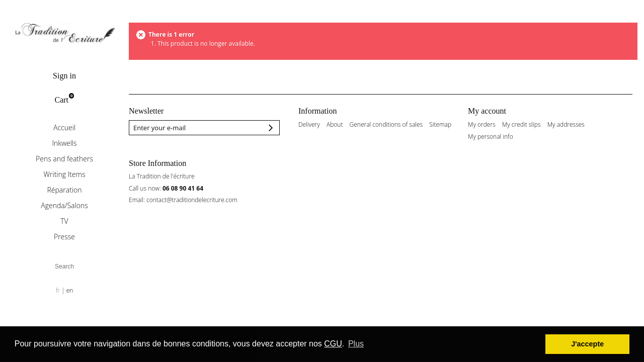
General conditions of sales (386, 125)
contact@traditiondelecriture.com (192, 200)
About (335, 125)
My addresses (566, 125)
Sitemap (440, 125)
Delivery (309, 125)
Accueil (64, 127)
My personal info (491, 137)
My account (487, 111)
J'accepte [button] (587, 344)
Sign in (64, 76)
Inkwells (64, 143)
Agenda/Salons (64, 205)
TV (64, 221)
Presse (64, 237)
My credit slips (521, 125)
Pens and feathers (64, 159)
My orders (482, 125)
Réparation (65, 190)
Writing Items (65, 174)
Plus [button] (356, 344)
